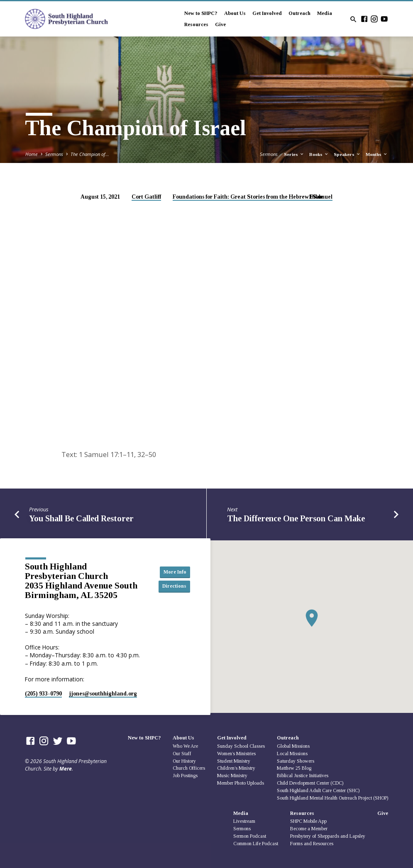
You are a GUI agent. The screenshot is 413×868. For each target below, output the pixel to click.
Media (325, 13)
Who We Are (185, 746)
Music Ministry (232, 776)
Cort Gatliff (146, 197)
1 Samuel (320, 197)
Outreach (299, 13)
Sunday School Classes (241, 746)
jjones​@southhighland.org (103, 694)
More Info (171, 572)
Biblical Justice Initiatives (303, 776)
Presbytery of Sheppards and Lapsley (328, 836)
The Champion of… (90, 154)
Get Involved (267, 13)
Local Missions (292, 754)
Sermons (54, 154)
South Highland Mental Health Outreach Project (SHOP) (332, 798)
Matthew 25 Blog (294, 768)
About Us (235, 13)
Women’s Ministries (236, 754)
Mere (66, 769)
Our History (184, 761)
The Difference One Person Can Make (296, 518)
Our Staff (182, 754)
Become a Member (309, 829)
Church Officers (189, 768)
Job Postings (185, 776)
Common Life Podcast (256, 844)
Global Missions (293, 746)
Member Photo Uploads (241, 783)
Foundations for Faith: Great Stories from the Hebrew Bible (248, 197)
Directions (171, 586)
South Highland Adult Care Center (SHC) (318, 790)
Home (32, 154)
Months (377, 154)
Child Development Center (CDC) (310, 783)
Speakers (347, 154)
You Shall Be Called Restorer (81, 518)
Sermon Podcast (250, 836)
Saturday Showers (296, 761)
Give (220, 24)
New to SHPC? (201, 13)
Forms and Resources (312, 844)
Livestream (244, 821)
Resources (196, 24)
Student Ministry (234, 761)
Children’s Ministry (236, 768)
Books (319, 154)
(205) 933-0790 (43, 694)
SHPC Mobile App (308, 821)
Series (294, 154)
